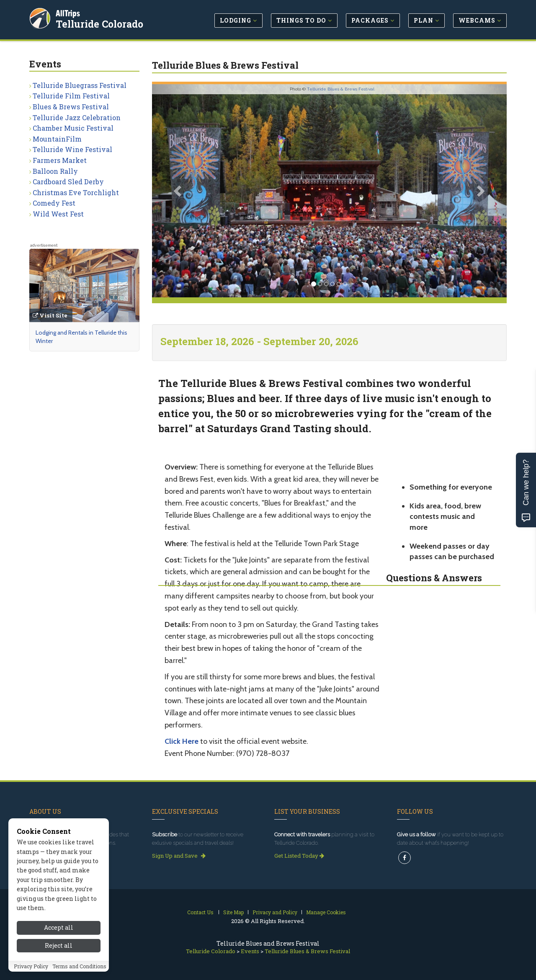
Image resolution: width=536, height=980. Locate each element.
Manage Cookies (326, 912)
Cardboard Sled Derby (68, 182)
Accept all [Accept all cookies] (59, 931)
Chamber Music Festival (73, 128)
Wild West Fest (58, 214)
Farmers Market (60, 160)
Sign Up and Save (179, 856)
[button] (179, 191)
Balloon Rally (55, 171)
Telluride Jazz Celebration (77, 117)
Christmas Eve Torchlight (76, 192)
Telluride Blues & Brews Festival (341, 89)
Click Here (182, 741)
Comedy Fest (54, 203)
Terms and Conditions (79, 969)
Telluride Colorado (101, 23)
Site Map (233, 912)
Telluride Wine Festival (72, 149)
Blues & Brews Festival (71, 107)
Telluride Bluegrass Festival (80, 85)
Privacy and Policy (275, 912)
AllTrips (69, 12)
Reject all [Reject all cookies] (59, 948)
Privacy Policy (31, 969)
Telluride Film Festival (71, 96)
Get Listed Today (299, 856)
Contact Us (200, 912)
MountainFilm (57, 139)
